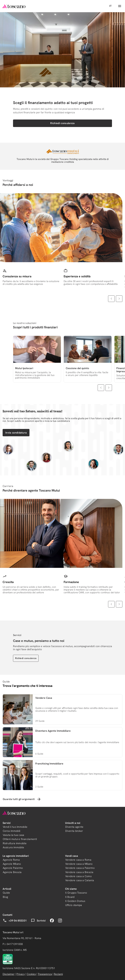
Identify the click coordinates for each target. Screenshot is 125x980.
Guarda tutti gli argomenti (22, 799)
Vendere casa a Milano (79, 864)
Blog (5, 897)
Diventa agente (74, 827)
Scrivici (38, 920)
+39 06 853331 (15, 920)
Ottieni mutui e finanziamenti (20, 839)
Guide (6, 893)
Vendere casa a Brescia (79, 872)
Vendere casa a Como (78, 876)
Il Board (70, 897)
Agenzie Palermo (13, 868)
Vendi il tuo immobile (15, 827)
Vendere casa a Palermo (80, 868)
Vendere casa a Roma (78, 860)
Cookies (31, 974)
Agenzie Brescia (12, 872)
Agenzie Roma (11, 860)
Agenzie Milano (12, 864)
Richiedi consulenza (62, 123)
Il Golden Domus (75, 901)
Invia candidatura (16, 433)
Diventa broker (74, 831)
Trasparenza (45, 974)
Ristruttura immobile (15, 843)
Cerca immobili (11, 831)
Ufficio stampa (74, 905)
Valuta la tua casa (14, 835)
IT (110, 6)
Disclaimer (9, 974)
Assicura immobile (13, 847)
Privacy (21, 974)
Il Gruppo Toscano (76, 893)
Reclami (58, 974)
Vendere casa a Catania (80, 880)
